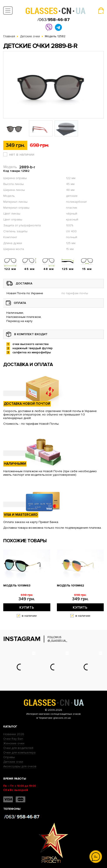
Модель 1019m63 (17, 586)
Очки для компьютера (19, 753)
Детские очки (13, 762)
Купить (27, 607)
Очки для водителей (18, 748)
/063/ (54, 20)
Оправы (9, 757)
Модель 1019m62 (70, 586)
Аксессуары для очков (20, 766)
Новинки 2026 (14, 734)
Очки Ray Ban (13, 739)
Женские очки (14, 743)
